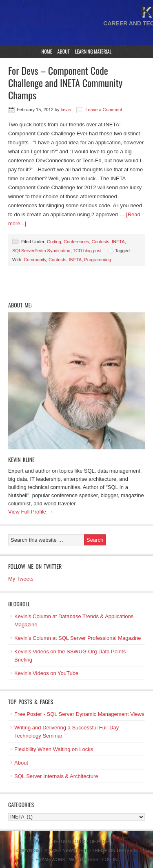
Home (47, 51)
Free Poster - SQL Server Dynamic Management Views (79, 714)
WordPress (84, 859)
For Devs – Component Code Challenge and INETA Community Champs (65, 83)
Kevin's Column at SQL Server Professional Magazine (78, 638)
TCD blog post (87, 251)
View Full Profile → (31, 512)
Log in (110, 859)
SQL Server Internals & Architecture (56, 776)
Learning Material (93, 51)
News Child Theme (85, 850)
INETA (118, 242)
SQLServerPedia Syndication (41, 251)
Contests (100, 242)
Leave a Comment (104, 110)
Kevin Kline (21, 459)
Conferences (76, 242)
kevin (66, 110)
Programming (98, 260)
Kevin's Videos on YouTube (46, 673)
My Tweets (21, 579)
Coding (54, 242)
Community (35, 260)
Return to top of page (81, 841)
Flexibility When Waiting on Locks (54, 749)
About (64, 51)
